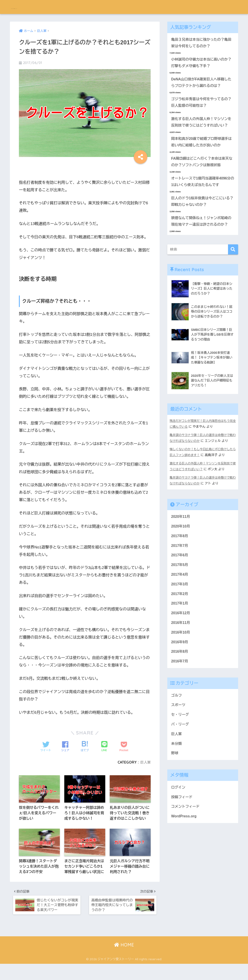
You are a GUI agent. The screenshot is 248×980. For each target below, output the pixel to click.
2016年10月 (181, 665)
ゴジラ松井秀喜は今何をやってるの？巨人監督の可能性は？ (199, 105)
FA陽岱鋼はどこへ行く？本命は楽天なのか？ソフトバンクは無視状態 (202, 174)
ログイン (179, 825)
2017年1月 (180, 635)
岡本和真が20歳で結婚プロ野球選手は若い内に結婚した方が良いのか (201, 154)
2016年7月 (180, 695)
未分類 (177, 780)
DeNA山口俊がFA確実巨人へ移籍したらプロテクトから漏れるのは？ (201, 85)
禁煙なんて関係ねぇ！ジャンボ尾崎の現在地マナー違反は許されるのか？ (201, 240)
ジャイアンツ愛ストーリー (43, 7)
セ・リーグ (181, 750)
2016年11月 (181, 655)
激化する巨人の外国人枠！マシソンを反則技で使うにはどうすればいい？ (201, 130)
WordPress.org (185, 855)
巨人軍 (145, 762)
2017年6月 (180, 585)
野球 (175, 790)
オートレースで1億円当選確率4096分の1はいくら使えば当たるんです (201, 195)
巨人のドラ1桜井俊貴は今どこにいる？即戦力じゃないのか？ (200, 216)
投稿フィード (182, 835)
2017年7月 (180, 575)
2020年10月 (181, 554)
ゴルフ (177, 730)
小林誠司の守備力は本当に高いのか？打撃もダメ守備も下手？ (199, 64)
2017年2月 (180, 625)
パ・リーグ (181, 760)
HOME (124, 961)
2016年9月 (180, 675)
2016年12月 (181, 645)
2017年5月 (180, 595)
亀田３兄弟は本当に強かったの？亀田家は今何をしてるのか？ (201, 43)
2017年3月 (180, 615)
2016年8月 (180, 685)
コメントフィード (186, 845)
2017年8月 (180, 565)
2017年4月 (180, 605)
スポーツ (179, 740)
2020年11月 (181, 545)
